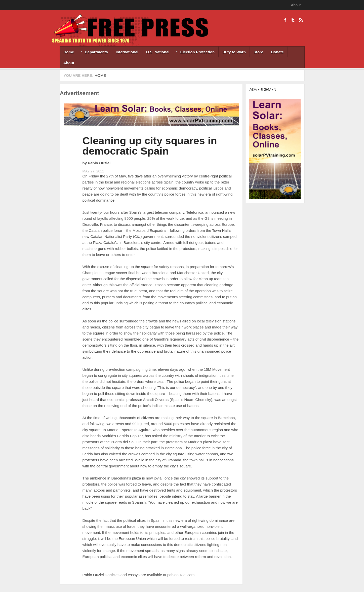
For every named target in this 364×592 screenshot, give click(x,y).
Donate (277, 52)
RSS (301, 20)
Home (69, 52)
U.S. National (158, 52)
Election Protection (194, 52)
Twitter (293, 20)
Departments (93, 52)
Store (258, 52)
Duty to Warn (234, 52)
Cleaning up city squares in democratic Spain (150, 146)
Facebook (285, 20)
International (127, 52)
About (296, 5)
